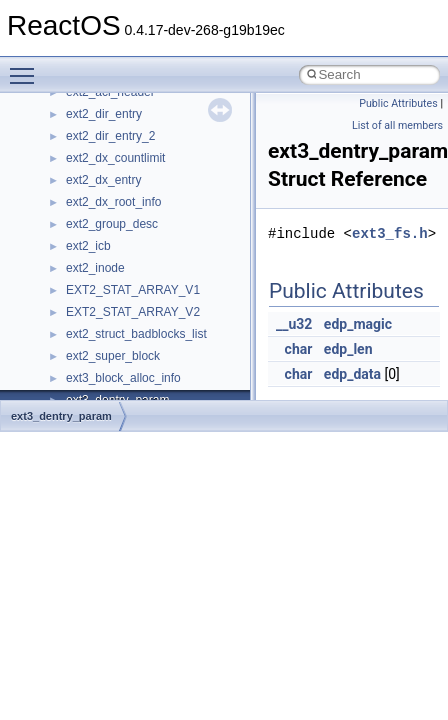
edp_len (348, 349)
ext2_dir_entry (104, 114)
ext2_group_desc (112, 224)
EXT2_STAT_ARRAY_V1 (133, 290)
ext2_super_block (113, 356)
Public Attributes (398, 103)
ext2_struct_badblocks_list (136, 334)
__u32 (294, 324)
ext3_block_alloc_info (123, 378)
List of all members (397, 125)
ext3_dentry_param (61, 416)
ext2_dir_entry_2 (110, 136)
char (299, 349)
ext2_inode (95, 268)
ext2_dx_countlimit (115, 158)
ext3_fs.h (390, 233)
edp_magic (358, 324)
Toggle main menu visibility (27, 67)
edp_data (352, 374)
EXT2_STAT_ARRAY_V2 (133, 312)
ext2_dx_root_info (113, 202)
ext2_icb (88, 246)
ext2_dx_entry (103, 180)
